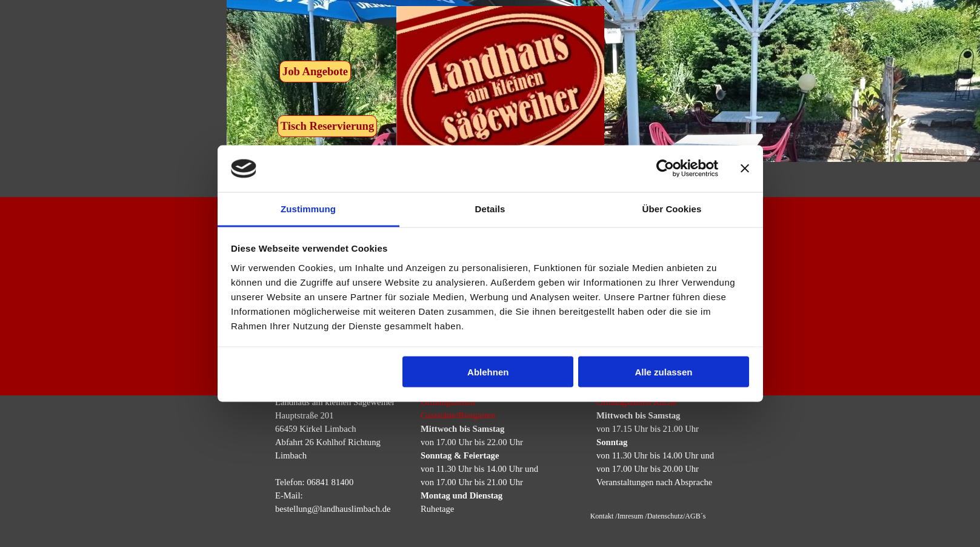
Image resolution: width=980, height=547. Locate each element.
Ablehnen (488, 372)
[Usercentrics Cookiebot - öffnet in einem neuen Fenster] (665, 169)
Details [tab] (490, 208)
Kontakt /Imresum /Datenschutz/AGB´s (648, 516)
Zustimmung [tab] (308, 208)
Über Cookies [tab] (672, 208)
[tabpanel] (485, 455)
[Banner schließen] (745, 169)
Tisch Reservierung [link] (328, 126)
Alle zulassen (663, 372)
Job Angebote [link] (315, 71)
